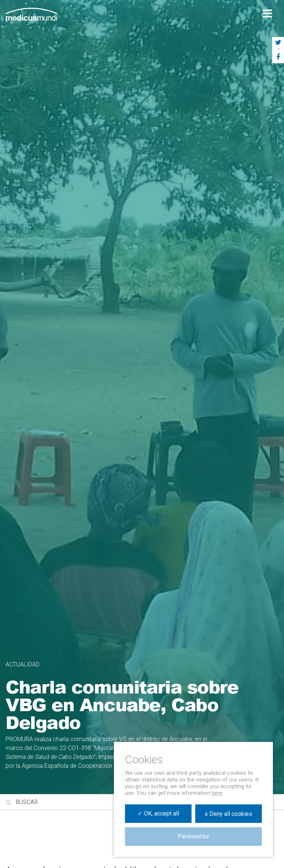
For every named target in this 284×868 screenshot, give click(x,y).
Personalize (194, 836)
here (217, 793)
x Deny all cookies (229, 814)
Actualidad (23, 664)
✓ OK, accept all (158, 813)
